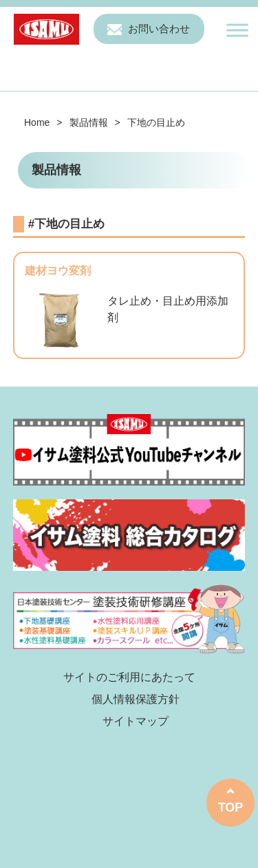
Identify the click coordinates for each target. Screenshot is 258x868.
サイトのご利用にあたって (129, 677)
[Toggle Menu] (237, 30)
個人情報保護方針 (136, 699)
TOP (231, 807)
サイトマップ (136, 721)
